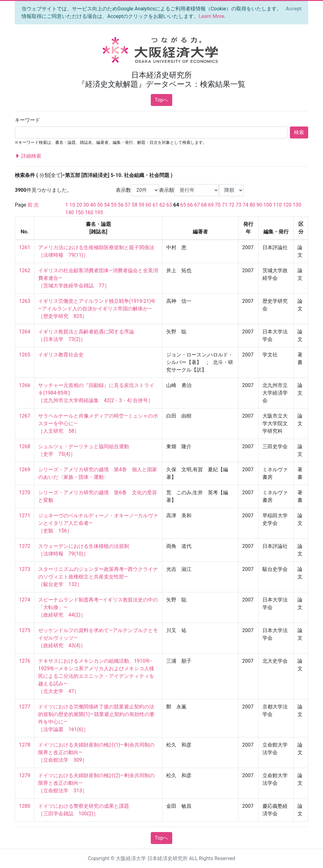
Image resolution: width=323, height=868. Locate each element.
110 (277, 205)
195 (99, 212)
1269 (25, 469)
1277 (25, 707)
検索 (299, 132)
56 (121, 205)
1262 (25, 270)
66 (190, 205)
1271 (25, 516)
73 (238, 205)
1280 (25, 806)
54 (107, 205)
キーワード (27, 120)
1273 (25, 569)
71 (225, 205)
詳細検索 (28, 156)
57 (128, 205)
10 (72, 205)
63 (169, 205)
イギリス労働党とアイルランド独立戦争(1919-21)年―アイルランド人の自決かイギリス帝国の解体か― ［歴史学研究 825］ (97, 309)
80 (252, 205)
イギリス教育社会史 (61, 355)
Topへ (162, 100)
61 (155, 205)
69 (211, 205)
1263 (25, 301)
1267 (25, 416)
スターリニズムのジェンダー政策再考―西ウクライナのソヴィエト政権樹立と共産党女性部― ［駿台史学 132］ (98, 577)
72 (232, 205)
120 (287, 205)
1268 (25, 446)
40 (93, 205)
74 (245, 205)
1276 (25, 661)
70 (218, 205)
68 (204, 205)
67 (197, 205)
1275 (25, 630)
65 (183, 205)
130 (297, 205)
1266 (25, 385)
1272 (25, 546)
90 (259, 205)
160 (89, 212)
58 (135, 205)
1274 (25, 600)
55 (114, 205)
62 (162, 205)
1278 (25, 745)
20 (79, 205)
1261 (25, 247)
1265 (25, 355)
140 (70, 212)
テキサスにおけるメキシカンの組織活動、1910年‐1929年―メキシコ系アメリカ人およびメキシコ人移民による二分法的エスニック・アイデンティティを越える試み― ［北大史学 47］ (96, 676)
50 (100, 205)
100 (268, 205)
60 (148, 205)
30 (86, 205)
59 (142, 205)
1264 (25, 332)
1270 (25, 493)
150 (79, 212)
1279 (25, 775)
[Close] (294, 9)
